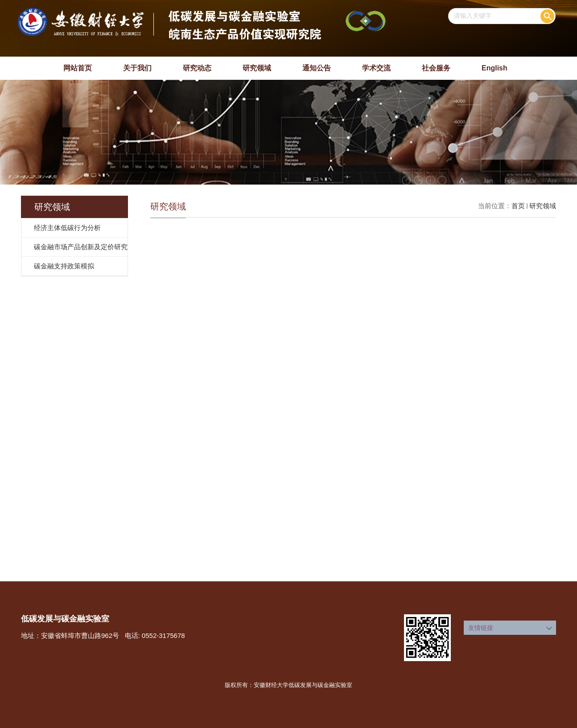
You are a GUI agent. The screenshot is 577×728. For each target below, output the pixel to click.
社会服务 (436, 68)
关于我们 (137, 68)
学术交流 (376, 68)
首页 (518, 206)
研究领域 (257, 68)
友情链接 (481, 628)
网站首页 (78, 68)
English (495, 68)
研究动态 (197, 68)
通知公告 (317, 68)
